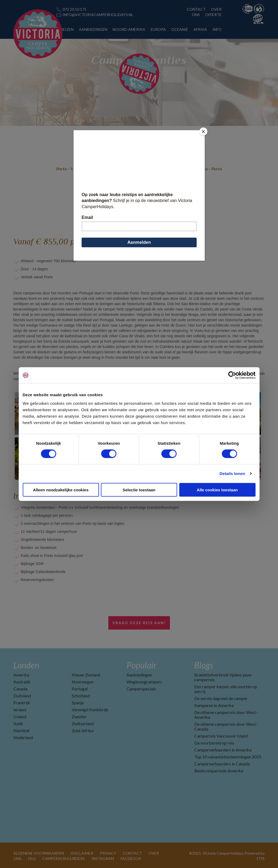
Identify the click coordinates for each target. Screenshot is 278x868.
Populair (141, 665)
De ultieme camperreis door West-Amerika (226, 715)
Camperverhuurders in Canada (222, 764)
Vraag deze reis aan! (139, 623)
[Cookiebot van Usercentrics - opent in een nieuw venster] (232, 375)
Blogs (204, 665)
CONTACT (196, 9)
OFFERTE (213, 15)
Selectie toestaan (139, 490)
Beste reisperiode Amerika (219, 771)
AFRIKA (200, 29)
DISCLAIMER (82, 853)
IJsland (20, 717)
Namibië (21, 730)
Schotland (81, 696)
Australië (22, 682)
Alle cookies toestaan (217, 490)
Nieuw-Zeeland (86, 675)
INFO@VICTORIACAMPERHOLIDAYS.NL (98, 15)
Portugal (80, 689)
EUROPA (158, 29)
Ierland (20, 710)
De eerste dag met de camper (221, 698)
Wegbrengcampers (144, 682)
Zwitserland (83, 723)
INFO (217, 29)
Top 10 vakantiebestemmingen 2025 (228, 757)
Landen (26, 665)
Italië (18, 723)
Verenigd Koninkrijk (90, 710)
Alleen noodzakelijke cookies (61, 490)
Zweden (79, 717)
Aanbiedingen (139, 675)
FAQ (32, 858)
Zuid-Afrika (83, 730)
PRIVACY (108, 853)
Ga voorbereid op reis (214, 743)
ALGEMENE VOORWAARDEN (39, 853)
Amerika (21, 675)
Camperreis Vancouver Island (221, 736)
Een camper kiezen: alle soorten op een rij (226, 689)
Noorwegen (83, 682)
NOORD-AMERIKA (129, 29)
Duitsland (22, 696)
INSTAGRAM (103, 858)
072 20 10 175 (75, 9)
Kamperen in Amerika (214, 705)
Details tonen (232, 474)
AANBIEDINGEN (93, 29)
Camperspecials (141, 689)
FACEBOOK (131, 858)
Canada (20, 689)
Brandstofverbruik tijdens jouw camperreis (223, 677)
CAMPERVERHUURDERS (64, 858)
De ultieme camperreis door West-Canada (226, 726)
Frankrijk (22, 703)
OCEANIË (180, 29)
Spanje (78, 703)
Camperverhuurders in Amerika (223, 750)
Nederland (23, 737)
